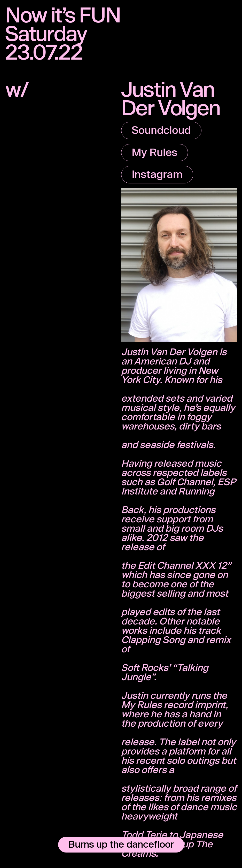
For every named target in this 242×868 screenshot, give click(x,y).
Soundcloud (161, 130)
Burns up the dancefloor (121, 844)
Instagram (157, 174)
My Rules (155, 152)
